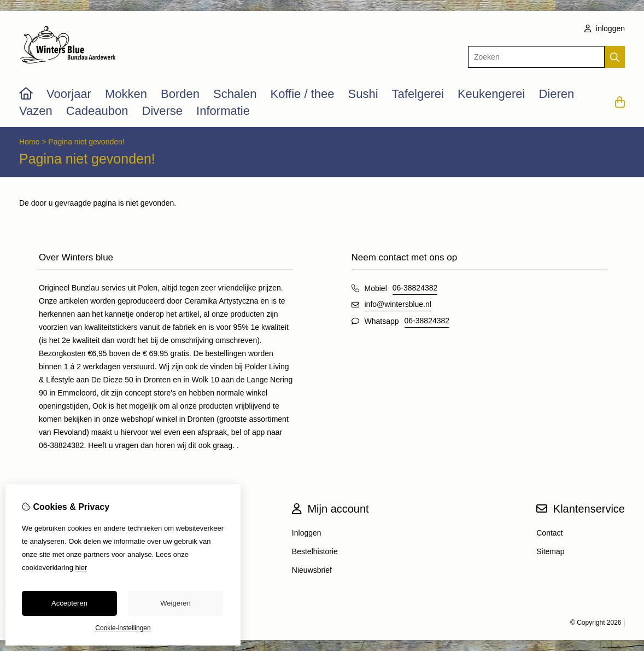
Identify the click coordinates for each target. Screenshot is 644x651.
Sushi (363, 94)
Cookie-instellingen (123, 628)
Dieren (556, 94)
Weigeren (175, 603)
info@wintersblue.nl (398, 304)
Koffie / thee (302, 94)
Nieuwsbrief (312, 570)
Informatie (223, 111)
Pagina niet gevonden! (86, 142)
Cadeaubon (97, 111)
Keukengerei (491, 94)
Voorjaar (69, 94)
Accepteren (69, 603)
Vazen (36, 111)
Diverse (163, 111)
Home (29, 142)
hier (81, 568)
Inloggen (307, 533)
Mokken (126, 94)
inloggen (605, 28)
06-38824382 (415, 288)
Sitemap (550, 551)
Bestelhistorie (315, 551)
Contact (549, 533)
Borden (180, 94)
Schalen (235, 94)
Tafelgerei (418, 94)
